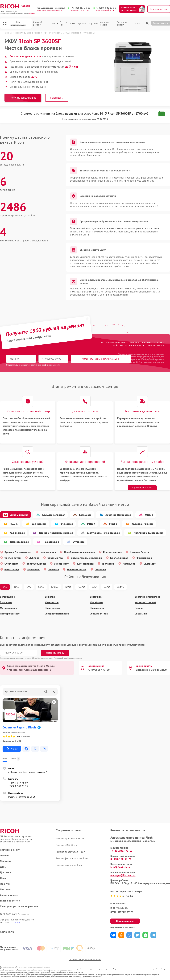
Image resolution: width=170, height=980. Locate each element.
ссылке (16, 922)
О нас (63, 24)
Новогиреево (52, 608)
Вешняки (50, 597)
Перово (139, 608)
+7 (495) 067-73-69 (80, 8)
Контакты (140, 24)
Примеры (5, 861)
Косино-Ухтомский (145, 602)
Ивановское (52, 602)
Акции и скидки (104, 24)
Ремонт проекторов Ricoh (70, 852)
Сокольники (142, 614)
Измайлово (96, 602)
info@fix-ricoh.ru (120, 867)
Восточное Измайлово (147, 597)
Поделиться (113, 935)
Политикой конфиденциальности (68, 658)
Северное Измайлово (57, 614)
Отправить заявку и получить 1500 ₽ (101, 359)
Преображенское (10, 614)
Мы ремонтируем (15, 23)
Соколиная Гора (99, 614)
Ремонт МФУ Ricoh (66, 845)
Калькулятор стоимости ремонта (19, 906)
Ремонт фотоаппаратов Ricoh (73, 858)
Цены (54, 24)
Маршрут (12, 749)
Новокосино (97, 608)
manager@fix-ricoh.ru (123, 875)
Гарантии (94, 24)
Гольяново (6, 602)
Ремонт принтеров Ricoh (70, 838)
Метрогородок (8, 608)
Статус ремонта (161, 23)
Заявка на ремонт (122, 24)
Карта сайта (7, 932)
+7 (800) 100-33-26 (106, 8)
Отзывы (72, 24)
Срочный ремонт (38, 24)
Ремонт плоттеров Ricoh (70, 865)
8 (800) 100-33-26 (121, 859)
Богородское (7, 597)
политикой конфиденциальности (46, 365)
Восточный (96, 597)
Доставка (83, 24)
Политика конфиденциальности (85, 959)
